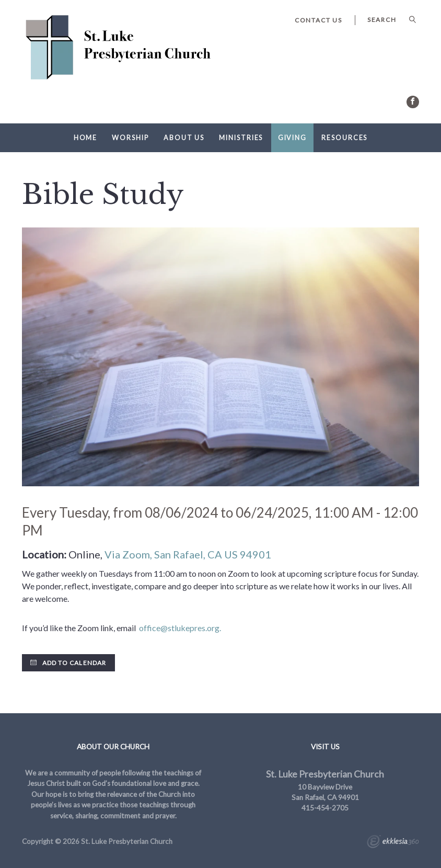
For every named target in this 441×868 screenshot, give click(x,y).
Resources (344, 138)
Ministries (241, 138)
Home (86, 138)
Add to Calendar (68, 663)
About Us (184, 138)
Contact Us (318, 20)
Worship (130, 138)
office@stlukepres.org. (180, 628)
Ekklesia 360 (393, 843)
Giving (292, 138)
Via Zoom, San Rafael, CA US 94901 (188, 554)
